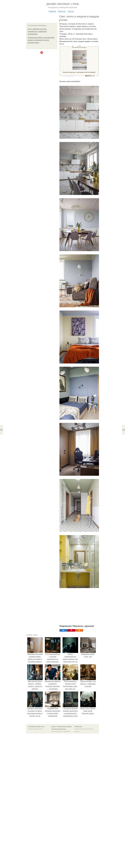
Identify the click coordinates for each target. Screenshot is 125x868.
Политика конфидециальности (59, 729)
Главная (52, 11)
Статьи (71, 11)
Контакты (54, 726)
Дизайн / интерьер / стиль (62, 4)
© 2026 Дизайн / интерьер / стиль (36, 726)
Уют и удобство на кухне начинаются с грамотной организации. (37, 31)
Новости (62, 11)
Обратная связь (78, 726)
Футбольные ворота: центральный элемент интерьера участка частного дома (41, 40)
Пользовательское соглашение (64, 726)
